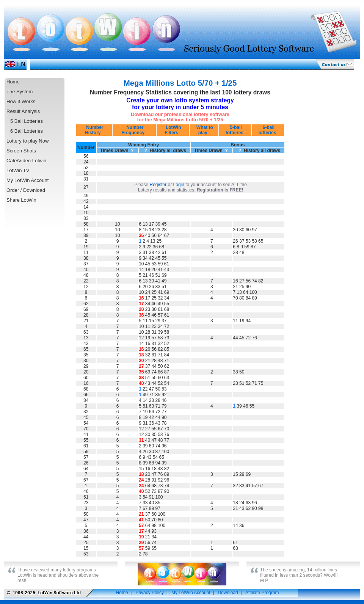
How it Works (21, 101)
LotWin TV (18, 170)
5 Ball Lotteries (27, 121)
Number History (94, 130)
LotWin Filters (173, 130)
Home (13, 82)
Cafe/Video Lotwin (26, 161)
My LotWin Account (27, 180)
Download (228, 593)
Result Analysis (23, 111)
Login (179, 185)
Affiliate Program (262, 593)
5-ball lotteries (235, 130)
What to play (204, 130)
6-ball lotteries (268, 130)
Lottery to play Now (27, 141)
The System (20, 92)
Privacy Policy (150, 593)
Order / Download (26, 190)
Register (158, 185)
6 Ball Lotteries (27, 131)
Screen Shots (21, 151)
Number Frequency (134, 130)
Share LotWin (21, 200)
